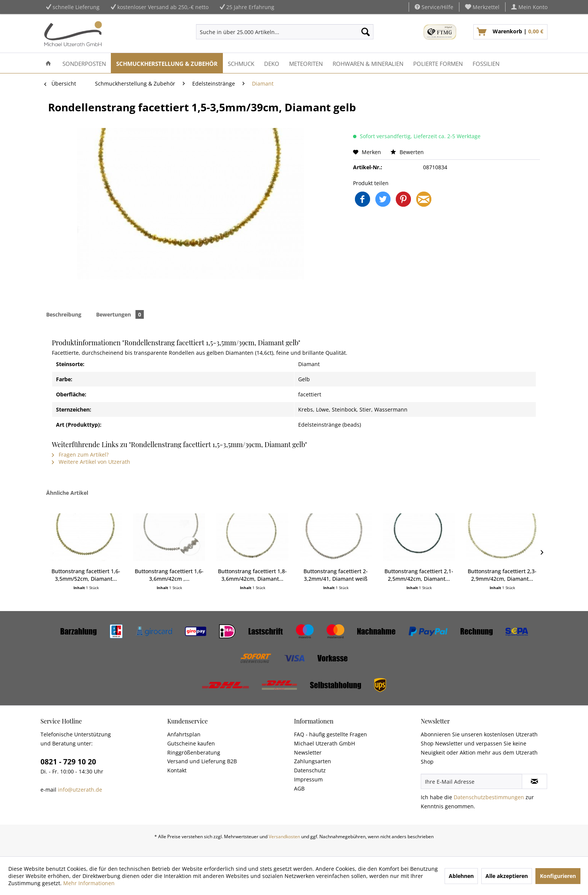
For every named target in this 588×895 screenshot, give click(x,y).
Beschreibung (64, 314)
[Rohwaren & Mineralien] (368, 63)
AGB (299, 788)
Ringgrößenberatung (194, 752)
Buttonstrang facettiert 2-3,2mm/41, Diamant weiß (336, 575)
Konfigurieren (558, 876)
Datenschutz (310, 770)
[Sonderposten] (84, 63)
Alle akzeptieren (507, 876)
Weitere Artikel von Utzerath (91, 462)
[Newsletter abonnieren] (534, 781)
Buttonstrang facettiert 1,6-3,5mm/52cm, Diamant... (86, 575)
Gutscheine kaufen (191, 743)
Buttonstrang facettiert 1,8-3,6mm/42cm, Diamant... (252, 575)
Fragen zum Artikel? (80, 455)
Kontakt (177, 770)
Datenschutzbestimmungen (489, 797)
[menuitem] (482, 7)
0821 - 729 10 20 (68, 762)
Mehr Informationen (89, 883)
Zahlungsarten (313, 761)
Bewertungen (120, 314)
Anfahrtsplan (184, 734)
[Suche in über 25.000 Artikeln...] (285, 32)
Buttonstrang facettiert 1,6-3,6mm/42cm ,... (169, 575)
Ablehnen (461, 876)
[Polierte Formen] (438, 63)
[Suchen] (366, 32)
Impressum (308, 779)
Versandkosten (284, 837)
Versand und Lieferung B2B (202, 761)
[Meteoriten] (306, 63)
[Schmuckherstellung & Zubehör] (167, 63)
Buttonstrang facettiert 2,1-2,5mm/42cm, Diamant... (419, 575)
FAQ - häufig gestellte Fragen (331, 734)
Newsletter (308, 752)
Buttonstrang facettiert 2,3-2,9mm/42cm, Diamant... (502, 575)
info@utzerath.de (80, 790)
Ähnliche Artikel (67, 493)
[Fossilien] (486, 63)
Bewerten (407, 152)
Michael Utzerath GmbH (324, 743)
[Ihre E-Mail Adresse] (471, 781)
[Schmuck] (241, 63)
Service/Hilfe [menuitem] (434, 7)
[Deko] (272, 63)
